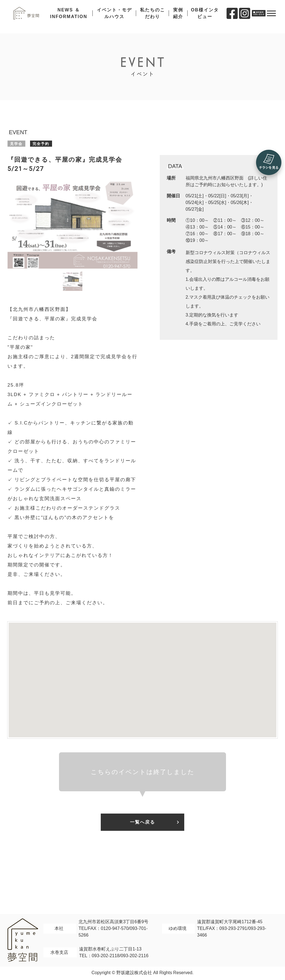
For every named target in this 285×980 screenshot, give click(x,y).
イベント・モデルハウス (117, 17)
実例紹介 (179, 17)
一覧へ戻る (142, 823)
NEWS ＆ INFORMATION (73, 17)
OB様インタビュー (205, 17)
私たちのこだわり (154, 17)
